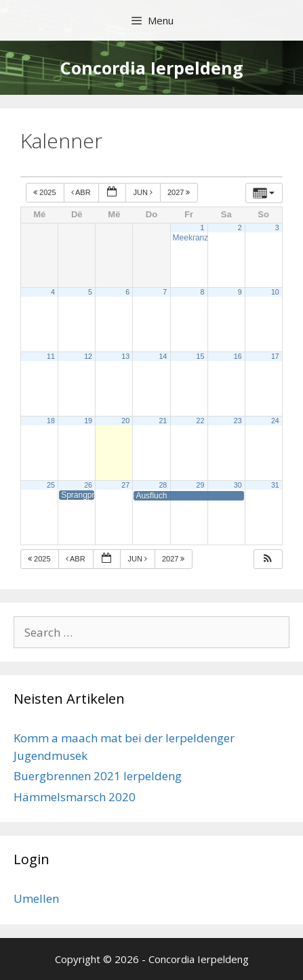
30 (238, 485)
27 (125, 485)
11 (51, 356)
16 (238, 356)
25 (51, 485)
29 (201, 485)
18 (51, 421)
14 (163, 356)
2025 (46, 192)
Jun (144, 192)
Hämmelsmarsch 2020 (75, 797)
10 (275, 292)
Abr (82, 192)
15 (201, 356)
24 (275, 421)
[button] (268, 559)
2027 (180, 192)
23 (238, 421)
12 (88, 356)
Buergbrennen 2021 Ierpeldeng (98, 776)
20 (125, 421)
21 (163, 421)
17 (275, 356)
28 (163, 485)
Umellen (36, 898)
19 (88, 421)
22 (201, 421)
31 (275, 485)
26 (88, 485)
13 (125, 356)
